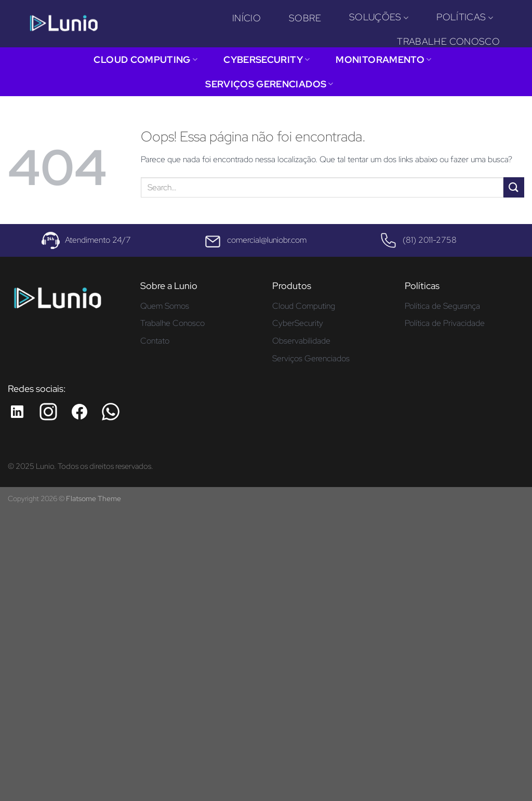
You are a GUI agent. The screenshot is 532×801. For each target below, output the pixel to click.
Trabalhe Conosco (448, 41)
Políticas (465, 17)
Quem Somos (165, 306)
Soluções (379, 17)
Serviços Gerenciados (269, 84)
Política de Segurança (442, 306)
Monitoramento (383, 60)
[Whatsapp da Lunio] (111, 412)
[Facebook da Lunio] (79, 412)
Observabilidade (301, 341)
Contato (155, 341)
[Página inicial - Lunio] (57, 302)
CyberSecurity (267, 60)
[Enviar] (514, 187)
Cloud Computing (145, 60)
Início (247, 18)
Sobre (305, 18)
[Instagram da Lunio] (48, 412)
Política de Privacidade (445, 323)
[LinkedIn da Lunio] (17, 412)
